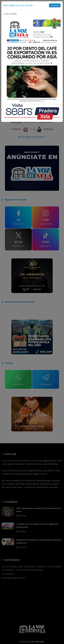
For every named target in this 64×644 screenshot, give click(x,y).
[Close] (55, 5)
